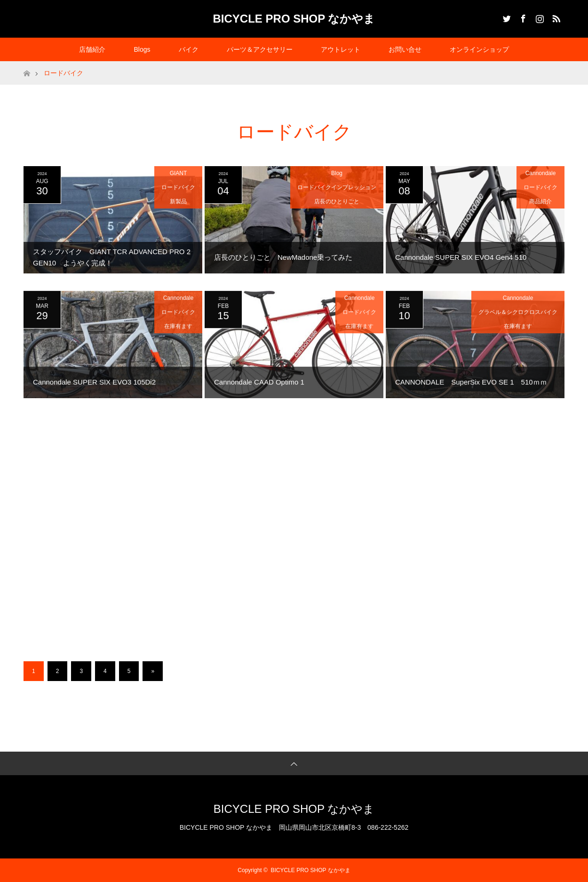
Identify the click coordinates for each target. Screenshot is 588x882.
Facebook (522, 17)
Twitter (506, 17)
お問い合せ (405, 49)
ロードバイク (178, 187)
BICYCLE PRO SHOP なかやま (294, 19)
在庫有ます (178, 330)
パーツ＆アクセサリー (260, 49)
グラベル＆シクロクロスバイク (518, 316)
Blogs (142, 49)
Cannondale (541, 173)
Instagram (539, 17)
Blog (337, 173)
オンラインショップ (479, 49)
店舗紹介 (92, 49)
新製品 (178, 201)
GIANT (179, 173)
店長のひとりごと (337, 201)
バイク (189, 49)
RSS (555, 17)
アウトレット (341, 49)
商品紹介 (540, 201)
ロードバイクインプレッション (337, 187)
